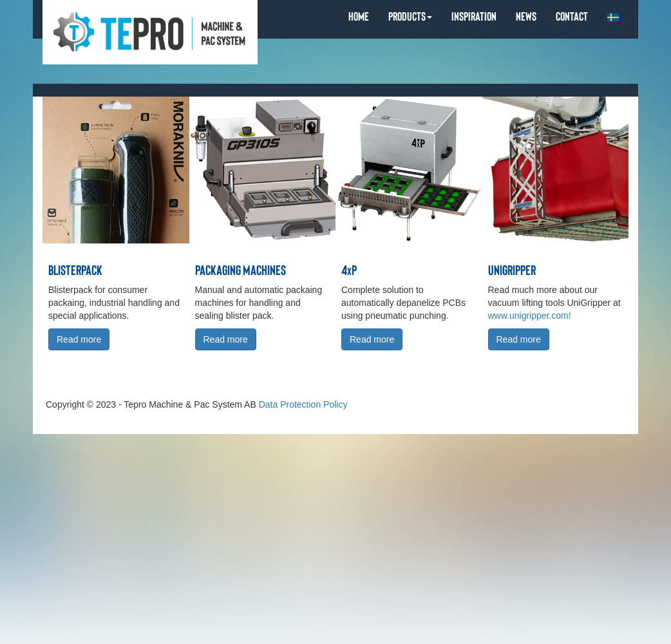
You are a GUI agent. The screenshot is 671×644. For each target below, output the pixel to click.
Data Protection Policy (303, 404)
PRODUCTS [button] (410, 16)
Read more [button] (79, 339)
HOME (359, 16)
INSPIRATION (474, 16)
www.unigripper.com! (530, 316)
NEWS (526, 16)
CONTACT (572, 16)
